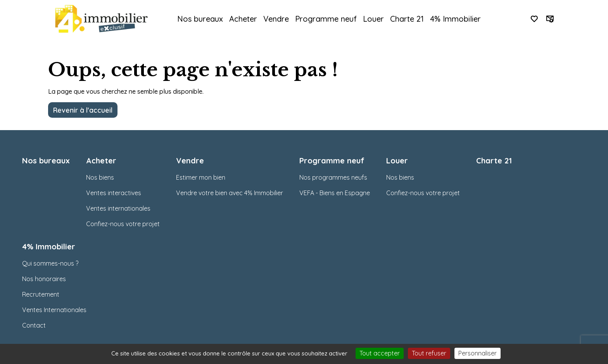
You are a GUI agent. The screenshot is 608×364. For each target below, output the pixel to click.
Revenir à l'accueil (83, 110)
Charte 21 (407, 19)
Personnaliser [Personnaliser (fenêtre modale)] (478, 353)
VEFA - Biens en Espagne (335, 193)
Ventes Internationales (54, 310)
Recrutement (41, 294)
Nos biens (100, 177)
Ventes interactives (114, 193)
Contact (34, 325)
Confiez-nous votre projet (123, 224)
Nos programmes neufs (333, 177)
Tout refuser (429, 353)
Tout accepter (380, 353)
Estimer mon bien (201, 177)
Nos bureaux (200, 19)
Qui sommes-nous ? (50, 263)
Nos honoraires (44, 279)
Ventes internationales (118, 208)
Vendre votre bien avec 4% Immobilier (230, 193)
